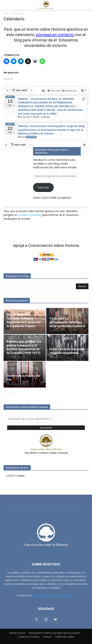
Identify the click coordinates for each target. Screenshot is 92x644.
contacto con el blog (30, 215)
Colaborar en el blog (29, 637)
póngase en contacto (55, 35)
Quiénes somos (17, 633)
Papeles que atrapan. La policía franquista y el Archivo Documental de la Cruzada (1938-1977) (24, 347)
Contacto (47, 637)
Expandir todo (69, 91)
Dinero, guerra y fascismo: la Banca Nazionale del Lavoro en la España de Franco (24, 320)
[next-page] (12, 393)
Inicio (6, 13)
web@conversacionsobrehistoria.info (54, 595)
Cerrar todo (54, 91)
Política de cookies (65, 637)
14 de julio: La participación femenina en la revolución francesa (67, 322)
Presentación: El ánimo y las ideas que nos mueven (54, 633)
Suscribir (43, 187)
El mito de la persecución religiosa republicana (67, 351)
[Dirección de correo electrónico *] (46, 419)
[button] (6, 5)
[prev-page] (6, 393)
